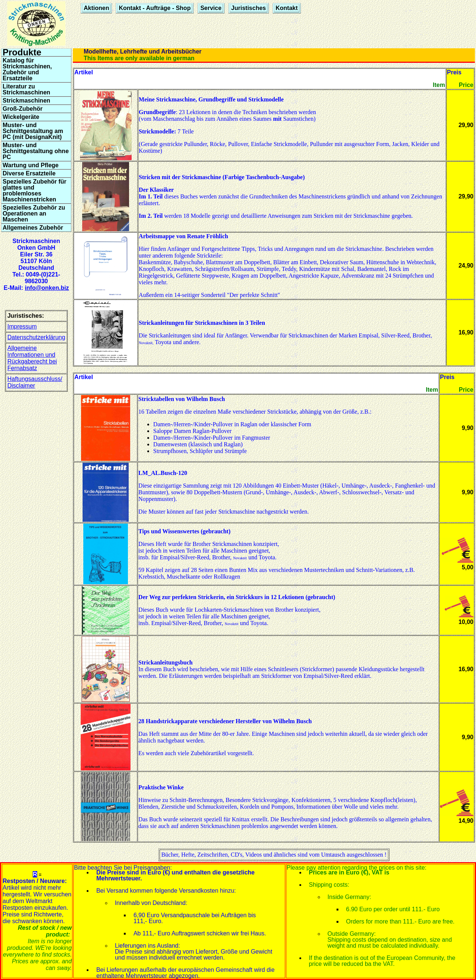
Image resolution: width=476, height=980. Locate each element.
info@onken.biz (47, 288)
